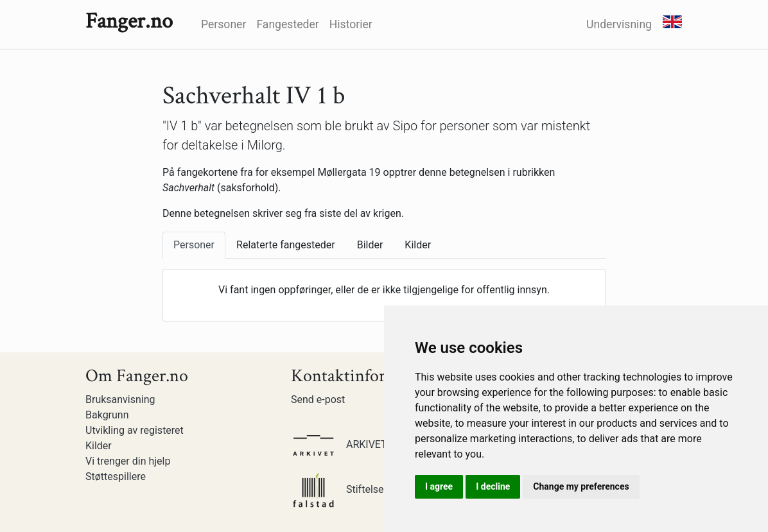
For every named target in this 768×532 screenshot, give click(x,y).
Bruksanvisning (120, 399)
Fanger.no (129, 21)
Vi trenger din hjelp (128, 461)
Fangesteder (287, 24)
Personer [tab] (194, 245)
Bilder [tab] (370, 245)
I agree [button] (439, 486)
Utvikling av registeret (135, 430)
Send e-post (318, 399)
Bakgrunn (107, 415)
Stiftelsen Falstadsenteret (377, 489)
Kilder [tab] (418, 245)
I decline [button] (493, 486)
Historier (351, 24)
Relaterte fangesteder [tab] (286, 245)
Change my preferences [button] (581, 486)
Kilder (99, 446)
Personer (223, 24)
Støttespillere (116, 476)
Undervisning (619, 24)
